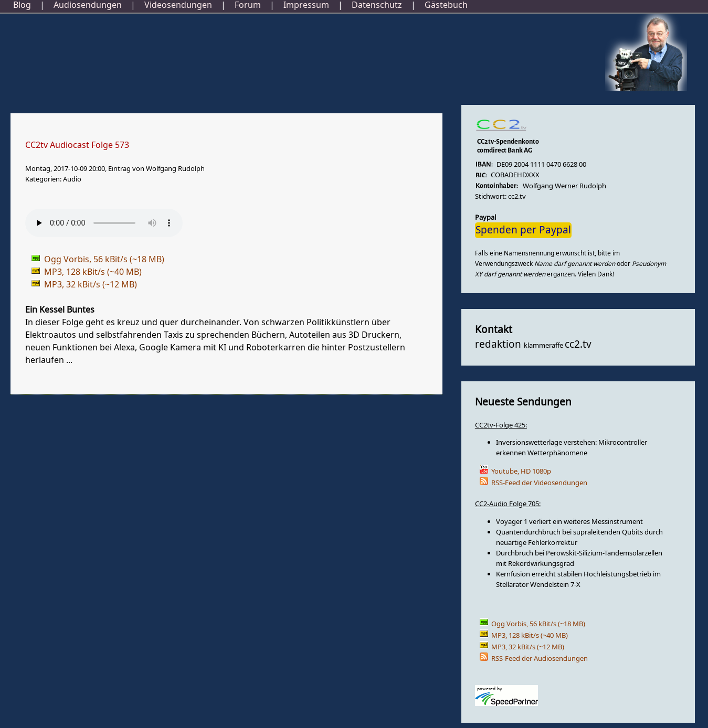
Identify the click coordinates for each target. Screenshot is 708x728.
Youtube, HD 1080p (521, 471)
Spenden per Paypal (523, 230)
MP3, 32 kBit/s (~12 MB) (528, 647)
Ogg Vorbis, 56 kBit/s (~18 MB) (538, 624)
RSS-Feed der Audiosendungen (540, 659)
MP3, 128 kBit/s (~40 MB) (530, 635)
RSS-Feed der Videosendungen (539, 483)
